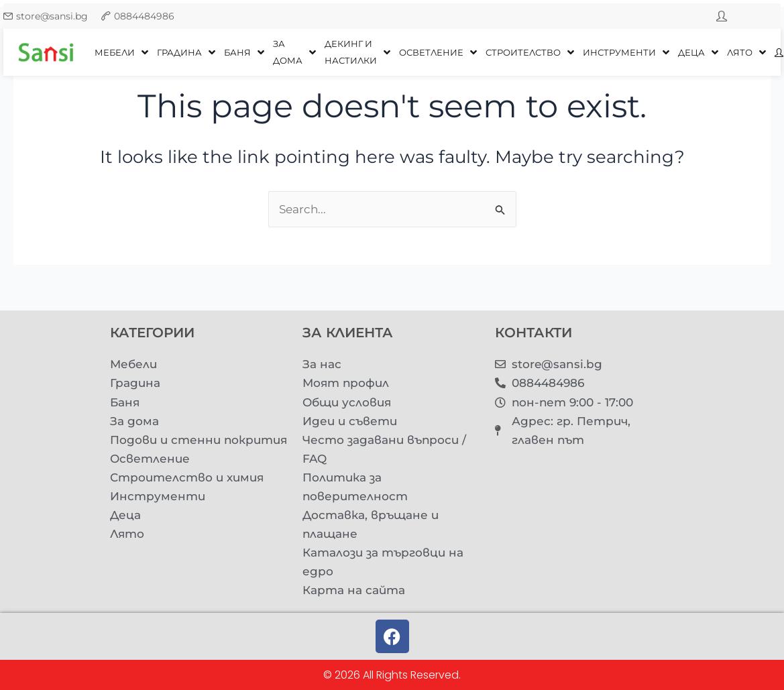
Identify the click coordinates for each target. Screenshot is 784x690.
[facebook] (748, 16)
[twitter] (722, 16)
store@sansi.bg (52, 16)
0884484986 (144, 16)
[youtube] (775, 16)
